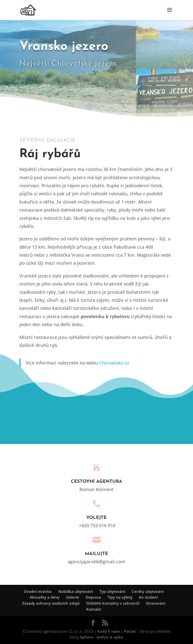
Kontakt (94, 609)
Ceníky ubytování (148, 591)
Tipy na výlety (120, 597)
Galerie (73, 597)
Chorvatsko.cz (114, 363)
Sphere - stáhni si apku (102, 637)
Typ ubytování (112, 591)
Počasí (130, 631)
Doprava (93, 597)
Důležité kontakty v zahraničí (113, 603)
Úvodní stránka (38, 591)
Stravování (156, 603)
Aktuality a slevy (45, 597)
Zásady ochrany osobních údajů (51, 603)
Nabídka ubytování (76, 591)
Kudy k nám (109, 631)
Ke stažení (148, 597)
